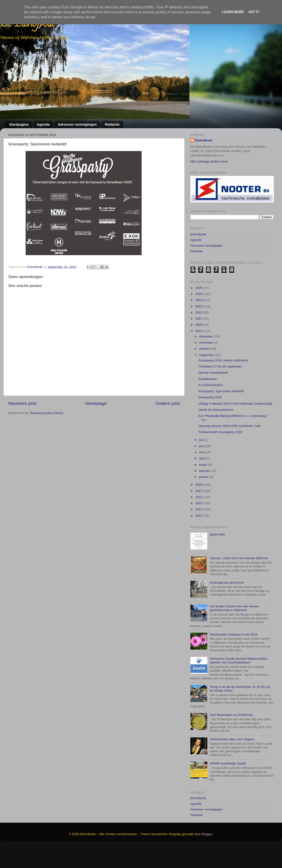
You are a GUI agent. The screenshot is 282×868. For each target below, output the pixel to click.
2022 (199, 335)
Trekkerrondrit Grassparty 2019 (220, 454)
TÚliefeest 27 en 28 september (220, 389)
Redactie (112, 124)
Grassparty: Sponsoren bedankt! (221, 413)
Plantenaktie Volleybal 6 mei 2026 (233, 657)
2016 (199, 519)
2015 (199, 525)
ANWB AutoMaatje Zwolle (228, 786)
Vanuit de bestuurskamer (216, 432)
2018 (199, 507)
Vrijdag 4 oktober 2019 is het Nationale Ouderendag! (235, 426)
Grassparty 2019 (210, 420)
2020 (199, 347)
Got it (254, 12)
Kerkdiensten (208, 401)
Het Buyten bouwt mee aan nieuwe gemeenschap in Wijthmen (234, 630)
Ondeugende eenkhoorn (227, 605)
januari (204, 499)
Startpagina (19, 124)
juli (201, 462)
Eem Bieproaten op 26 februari (231, 737)
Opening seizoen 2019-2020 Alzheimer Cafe (229, 448)
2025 (199, 316)
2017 (199, 513)
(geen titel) (217, 557)
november (207, 365)
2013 (199, 538)
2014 (199, 532)
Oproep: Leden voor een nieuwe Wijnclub (239, 580)
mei (202, 474)
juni (202, 468)
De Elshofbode (28, 25)
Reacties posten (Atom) (46, 413)
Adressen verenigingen (77, 124)
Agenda (43, 124)
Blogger (207, 856)
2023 (199, 328)
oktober (205, 371)
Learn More (233, 12)
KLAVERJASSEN (211, 407)
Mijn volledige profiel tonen (209, 161)
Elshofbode (204, 140)
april (202, 481)
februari (205, 493)
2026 (199, 310)
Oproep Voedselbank (213, 395)
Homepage (96, 403)
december (207, 358)
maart (204, 487)
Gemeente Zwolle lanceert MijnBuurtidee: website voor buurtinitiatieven (239, 683)
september (207, 377)
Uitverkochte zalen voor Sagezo (232, 761)
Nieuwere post (22, 403)
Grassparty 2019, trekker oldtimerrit (223, 382)
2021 (199, 341)
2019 (199, 353)
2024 (199, 322)
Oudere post (168, 403)
